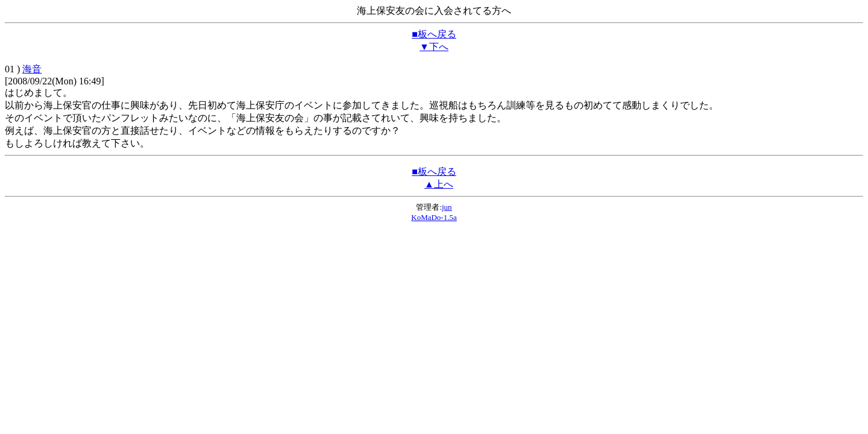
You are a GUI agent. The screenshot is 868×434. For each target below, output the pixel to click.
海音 (32, 69)
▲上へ (439, 184)
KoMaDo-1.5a (434, 217)
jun (447, 207)
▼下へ (434, 47)
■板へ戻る (434, 34)
